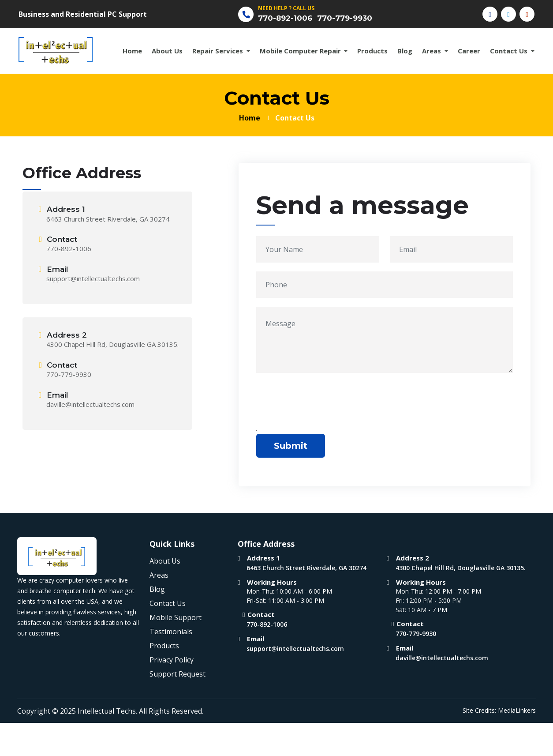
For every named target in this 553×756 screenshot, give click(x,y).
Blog (405, 52)
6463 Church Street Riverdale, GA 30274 (108, 219)
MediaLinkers (517, 711)
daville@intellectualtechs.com (90, 405)
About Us (167, 52)
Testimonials (171, 632)
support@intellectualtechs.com (93, 279)
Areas (432, 52)
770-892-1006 (287, 19)
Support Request (177, 675)
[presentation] (323, 404)
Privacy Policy (172, 661)
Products (372, 52)
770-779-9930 (351, 19)
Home (132, 52)
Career (469, 52)
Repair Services (219, 52)
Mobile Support (176, 618)
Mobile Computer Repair (301, 52)
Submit (291, 447)
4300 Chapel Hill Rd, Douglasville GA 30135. (112, 345)
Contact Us (510, 52)
